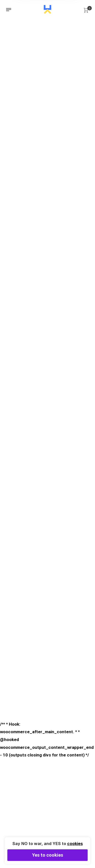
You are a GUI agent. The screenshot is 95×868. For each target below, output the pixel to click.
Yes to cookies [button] (48, 855)
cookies (75, 844)
